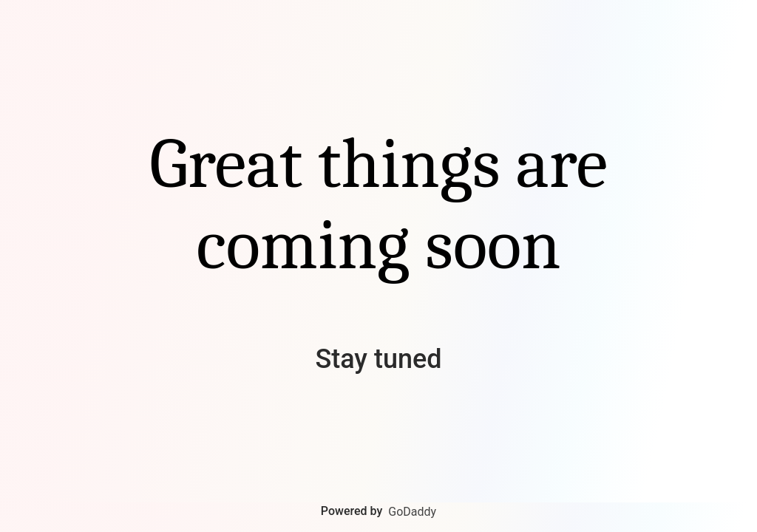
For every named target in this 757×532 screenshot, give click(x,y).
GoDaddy (412, 512)
